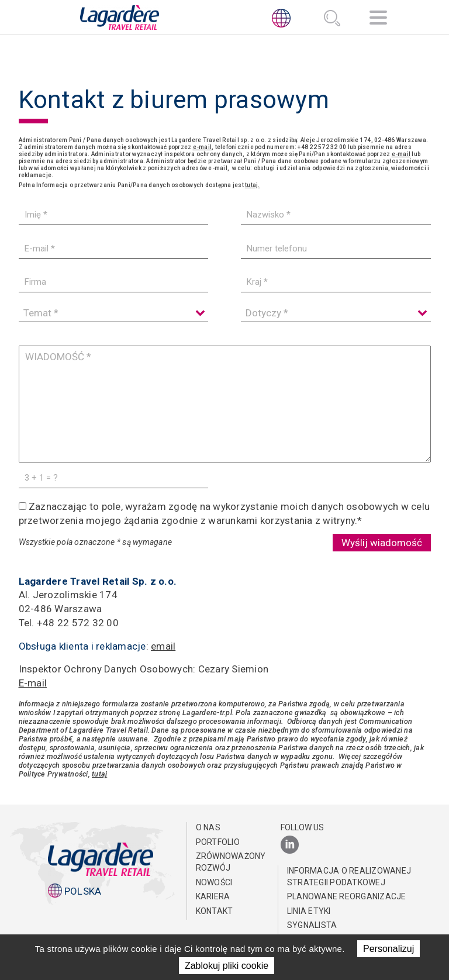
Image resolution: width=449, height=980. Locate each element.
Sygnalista (312, 924)
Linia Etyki (309, 910)
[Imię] (113, 215)
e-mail (203, 147)
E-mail (33, 682)
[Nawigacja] (378, 20)
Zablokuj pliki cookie (227, 966)
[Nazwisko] (336, 215)
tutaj (99, 773)
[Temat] (113, 313)
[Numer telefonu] (336, 249)
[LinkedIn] (290, 844)
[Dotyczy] (336, 313)
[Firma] (113, 282)
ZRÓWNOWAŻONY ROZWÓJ (228, 861)
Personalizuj (388, 949)
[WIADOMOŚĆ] (225, 404)
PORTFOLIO (218, 841)
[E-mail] (113, 249)
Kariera (213, 895)
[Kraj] (336, 282)
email (163, 646)
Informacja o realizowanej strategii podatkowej (349, 875)
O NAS (208, 826)
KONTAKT (215, 910)
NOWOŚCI (214, 881)
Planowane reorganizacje (347, 895)
